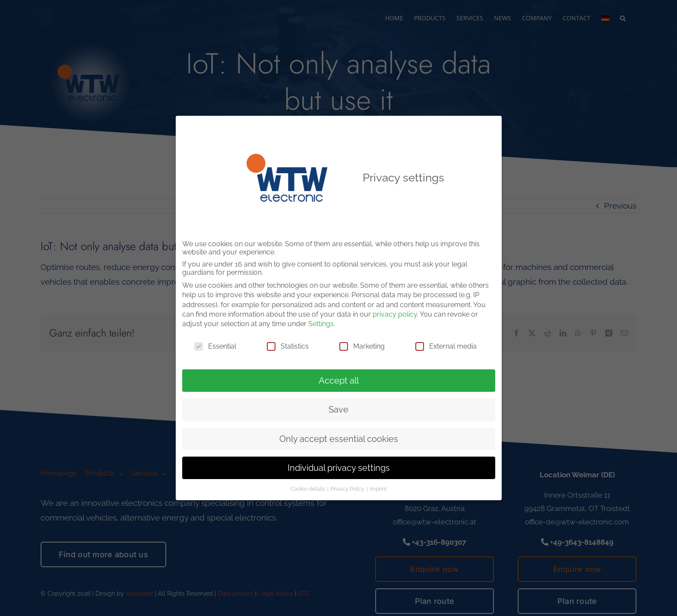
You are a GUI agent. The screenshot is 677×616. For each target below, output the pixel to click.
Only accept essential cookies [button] (339, 437)
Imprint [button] (378, 488)
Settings (321, 322)
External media (446, 345)
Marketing (362, 345)
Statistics (288, 345)
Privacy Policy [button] (348, 488)
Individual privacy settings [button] (339, 467)
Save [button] (338, 408)
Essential (215, 345)
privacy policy (395, 313)
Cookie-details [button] (308, 488)
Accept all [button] (339, 379)
